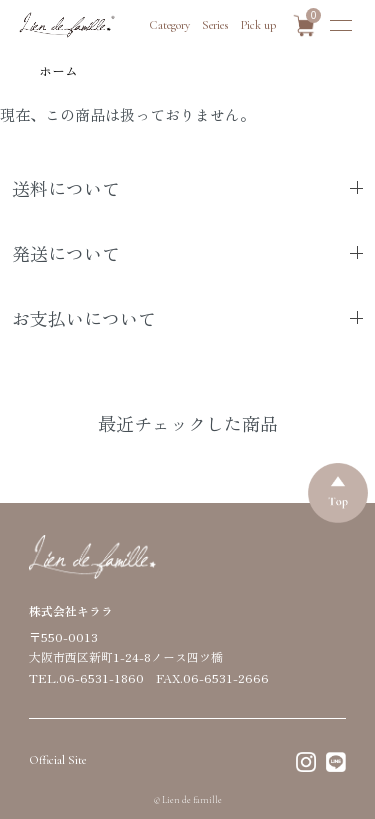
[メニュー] (341, 25)
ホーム (58, 70)
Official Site (57, 760)
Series (215, 25)
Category (169, 25)
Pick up (258, 25)
